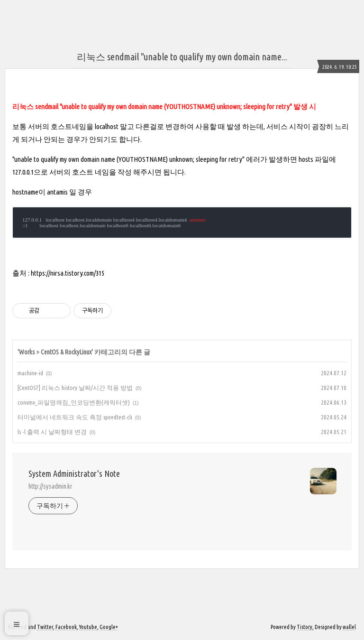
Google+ (109, 627)
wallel (349, 627)
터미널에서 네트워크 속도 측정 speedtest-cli (75, 417)
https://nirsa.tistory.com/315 (68, 273)
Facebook (66, 627)
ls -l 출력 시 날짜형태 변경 (52, 432)
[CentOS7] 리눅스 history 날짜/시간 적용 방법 (75, 388)
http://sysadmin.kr (50, 486)
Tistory (305, 627)
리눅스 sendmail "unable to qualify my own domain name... (182, 57)
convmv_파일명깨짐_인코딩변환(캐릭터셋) (74, 402)
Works (27, 352)
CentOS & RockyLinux (66, 352)
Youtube (88, 627)
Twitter (45, 627)
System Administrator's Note (74, 473)
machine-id (30, 373)
